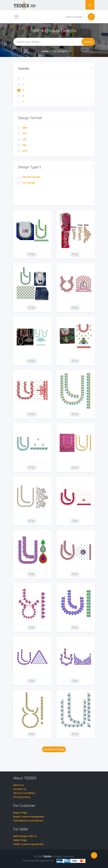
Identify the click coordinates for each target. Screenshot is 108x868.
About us (18, 785)
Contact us (20, 789)
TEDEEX (47, 856)
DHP (22, 151)
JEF (22, 139)
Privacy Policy (22, 797)
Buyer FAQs (20, 813)
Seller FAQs (20, 840)
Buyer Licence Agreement (29, 817)
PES (22, 145)
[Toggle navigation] (16, 17)
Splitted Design (29, 177)
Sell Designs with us (25, 836)
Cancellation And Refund (28, 821)
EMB (22, 128)
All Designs (60, 51)
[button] (55, 69)
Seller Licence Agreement (28, 844)
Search (88, 42)
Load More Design (54, 749)
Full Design (26, 183)
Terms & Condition (24, 793)
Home (45, 51)
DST (22, 133)
